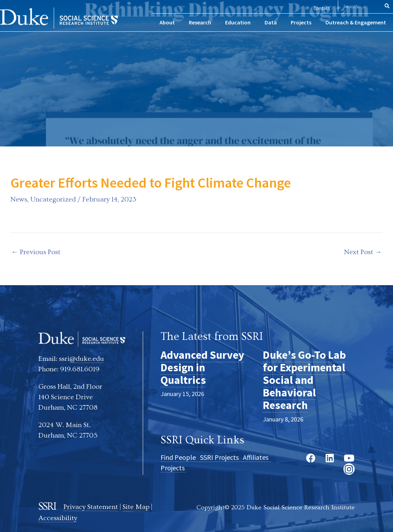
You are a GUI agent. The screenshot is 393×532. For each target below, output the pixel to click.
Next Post (363, 252)
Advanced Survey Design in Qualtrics (202, 367)
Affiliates (257, 457)
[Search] (387, 6)
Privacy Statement (91, 507)
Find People (180, 457)
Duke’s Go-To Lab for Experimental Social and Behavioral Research (304, 380)
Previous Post (36, 252)
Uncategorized (53, 199)
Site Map (136, 507)
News (19, 199)
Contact (322, 8)
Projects (173, 468)
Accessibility (58, 518)
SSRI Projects (221, 457)
